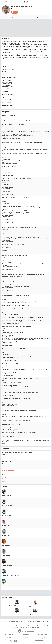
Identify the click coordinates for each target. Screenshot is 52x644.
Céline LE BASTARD (7, 505)
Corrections (28, 627)
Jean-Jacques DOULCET (34, 614)
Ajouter (15, 12)
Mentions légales (14, 627)
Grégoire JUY (31, 606)
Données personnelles (34, 626)
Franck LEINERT (6, 555)
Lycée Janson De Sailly (8, 470)
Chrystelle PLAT (6, 515)
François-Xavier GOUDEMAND (10, 575)
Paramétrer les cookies (44, 626)
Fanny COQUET (6, 545)
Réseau (39, 17)
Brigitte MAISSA (6, 495)
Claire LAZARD (6, 525)
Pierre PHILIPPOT (14, 614)
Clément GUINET (6, 535)
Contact (13, 626)
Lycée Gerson (5, 478)
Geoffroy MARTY (13, 606)
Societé (27, 626)
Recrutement (22, 626)
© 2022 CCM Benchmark (36, 627)
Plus (26, 592)
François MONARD (7, 565)
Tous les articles (22, 627)
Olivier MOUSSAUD (7, 585)
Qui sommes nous (7, 626)
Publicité (17, 626)
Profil (13, 17)
